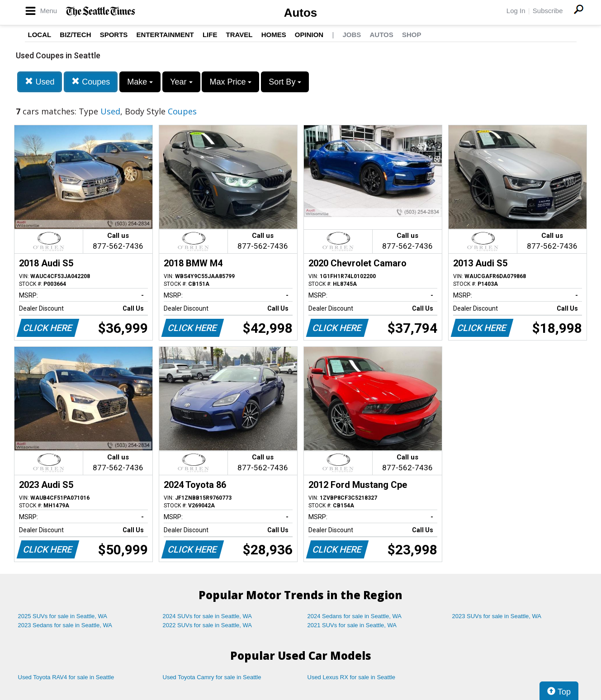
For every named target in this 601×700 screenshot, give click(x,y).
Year (181, 82)
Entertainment (165, 35)
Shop (412, 35)
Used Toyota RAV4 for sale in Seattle (66, 677)
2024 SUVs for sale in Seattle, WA (208, 616)
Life (210, 35)
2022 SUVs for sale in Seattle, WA (208, 625)
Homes (274, 35)
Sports (114, 35)
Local (40, 35)
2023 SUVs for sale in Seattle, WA (497, 616)
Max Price (230, 82)
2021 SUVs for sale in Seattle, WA (352, 625)
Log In (516, 11)
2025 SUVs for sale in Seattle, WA (63, 616)
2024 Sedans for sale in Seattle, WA (355, 616)
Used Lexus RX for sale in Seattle (351, 677)
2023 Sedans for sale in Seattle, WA (65, 625)
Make (140, 82)
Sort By (285, 82)
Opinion (309, 35)
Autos (301, 13)
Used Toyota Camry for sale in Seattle (212, 677)
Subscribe (548, 11)
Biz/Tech (75, 35)
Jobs (352, 35)
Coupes (91, 82)
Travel (239, 35)
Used (40, 82)
